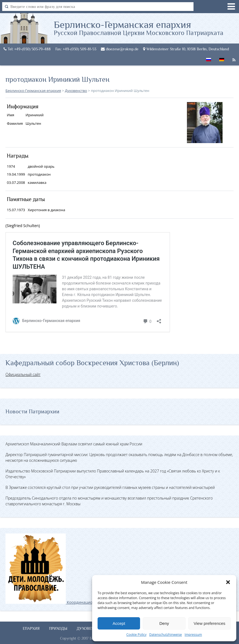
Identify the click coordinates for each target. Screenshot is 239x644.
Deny (164, 623)
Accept (119, 623)
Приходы (58, 628)
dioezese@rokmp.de (120, 49)
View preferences (210, 623)
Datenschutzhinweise (165, 635)
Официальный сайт (23, 374)
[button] (228, 582)
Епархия (31, 628)
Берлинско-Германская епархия (139, 28)
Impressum (193, 635)
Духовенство (90, 628)
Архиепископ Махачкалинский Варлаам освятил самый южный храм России (74, 444)
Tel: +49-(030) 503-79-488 (27, 49)
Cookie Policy (136, 635)
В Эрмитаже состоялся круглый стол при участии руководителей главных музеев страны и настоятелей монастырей (110, 487)
